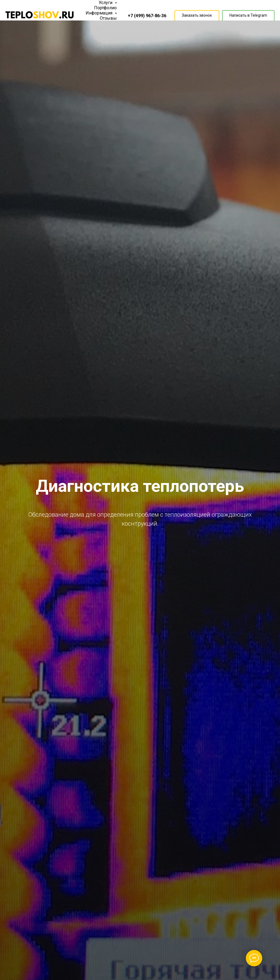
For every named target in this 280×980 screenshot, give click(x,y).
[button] (197, 16)
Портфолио (105, 8)
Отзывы (108, 18)
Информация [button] (100, 13)
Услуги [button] (106, 3)
